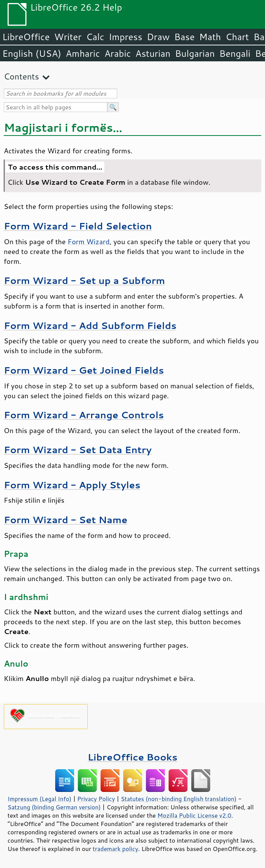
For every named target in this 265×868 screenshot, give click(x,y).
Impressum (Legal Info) (40, 799)
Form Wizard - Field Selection (78, 226)
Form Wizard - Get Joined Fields (84, 370)
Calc (95, 37)
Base (184, 37)
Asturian (153, 53)
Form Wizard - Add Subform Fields (90, 325)
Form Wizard (89, 242)
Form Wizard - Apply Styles (72, 485)
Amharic (83, 53)
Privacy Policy (96, 799)
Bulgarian (195, 53)
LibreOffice (26, 37)
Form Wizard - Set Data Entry (78, 450)
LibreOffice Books (133, 757)
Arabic (118, 53)
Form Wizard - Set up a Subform (84, 280)
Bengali (235, 53)
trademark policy (115, 849)
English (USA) (32, 53)
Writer (68, 37)
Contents (21, 76)
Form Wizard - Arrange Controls (84, 415)
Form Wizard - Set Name (66, 520)
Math (210, 37)
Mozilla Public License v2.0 (194, 815)
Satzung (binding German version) (54, 807)
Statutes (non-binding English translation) (178, 799)
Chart (237, 37)
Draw (158, 37)
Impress (126, 37)
